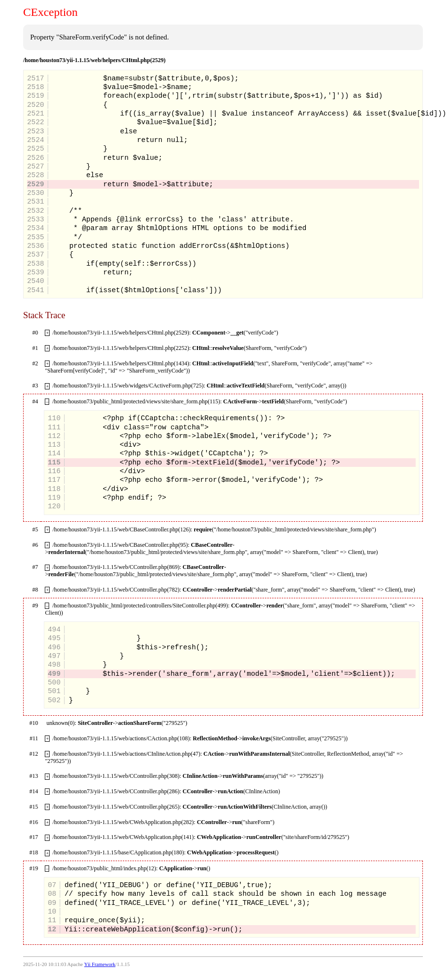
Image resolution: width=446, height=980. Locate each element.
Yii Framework (100, 964)
